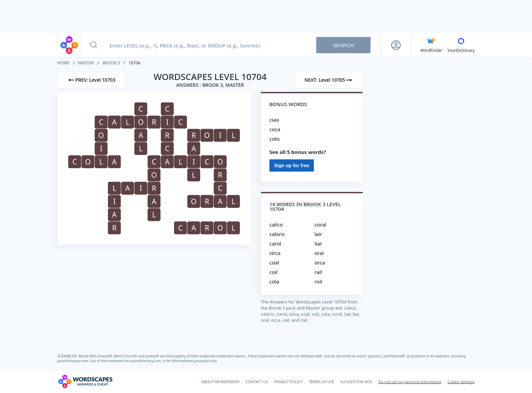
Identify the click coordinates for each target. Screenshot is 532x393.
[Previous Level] (91, 80)
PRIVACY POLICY (288, 382)
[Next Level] (329, 80)
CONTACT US (257, 382)
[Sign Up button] (396, 45)
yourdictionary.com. (74, 361)
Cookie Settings (461, 382)
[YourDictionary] (461, 45)
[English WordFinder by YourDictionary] (431, 45)
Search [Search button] (344, 45)
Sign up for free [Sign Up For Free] (292, 165)
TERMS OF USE (321, 382)
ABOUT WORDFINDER (221, 382)
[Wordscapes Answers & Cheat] (85, 381)
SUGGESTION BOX (356, 382)
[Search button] (94, 45)
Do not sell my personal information (410, 382)
